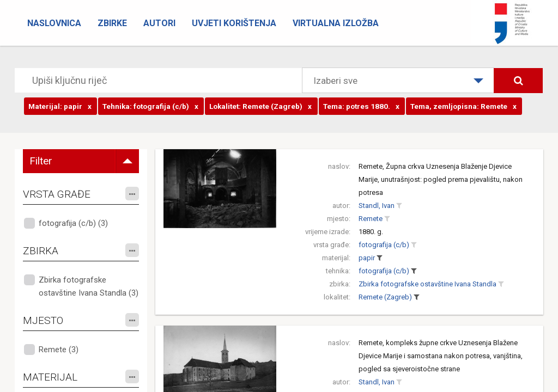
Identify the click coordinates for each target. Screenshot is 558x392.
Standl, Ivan (377, 206)
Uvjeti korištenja (234, 23)
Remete (371, 219)
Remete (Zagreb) (385, 297)
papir (367, 258)
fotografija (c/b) (384, 245)
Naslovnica (54, 23)
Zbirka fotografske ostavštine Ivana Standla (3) (89, 286)
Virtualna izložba (336, 23)
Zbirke (112, 23)
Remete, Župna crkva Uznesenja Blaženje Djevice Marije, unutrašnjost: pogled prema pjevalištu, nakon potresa (441, 179)
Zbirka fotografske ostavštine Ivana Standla (427, 284)
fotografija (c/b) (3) (73, 223)
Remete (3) (59, 350)
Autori (159, 23)
